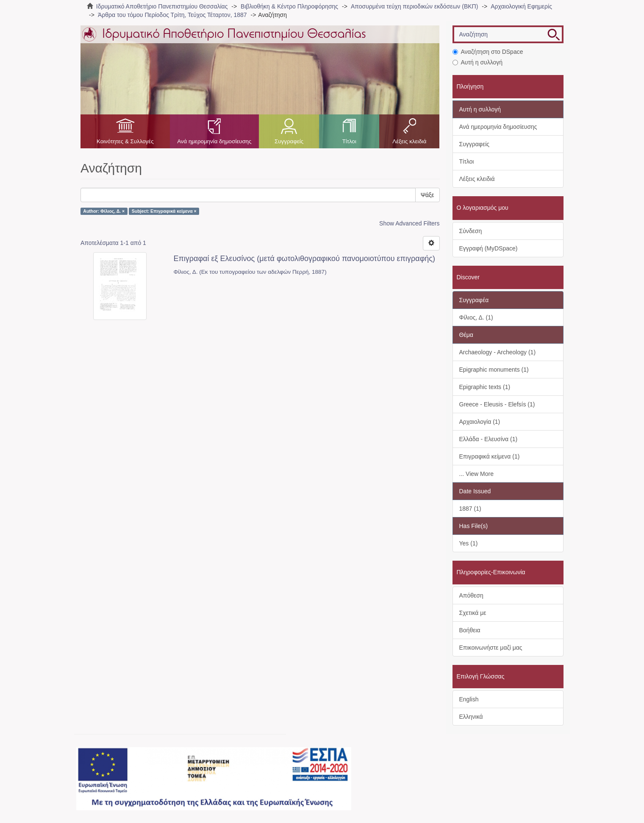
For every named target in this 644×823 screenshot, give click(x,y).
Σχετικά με (473, 613)
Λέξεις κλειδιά (409, 141)
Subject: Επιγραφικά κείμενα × (164, 211)
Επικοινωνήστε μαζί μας (491, 648)
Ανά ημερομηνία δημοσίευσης (214, 141)
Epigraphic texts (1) (485, 387)
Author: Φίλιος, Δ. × (104, 211)
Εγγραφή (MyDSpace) (489, 248)
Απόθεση (471, 595)
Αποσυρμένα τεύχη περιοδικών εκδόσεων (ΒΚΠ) (414, 6)
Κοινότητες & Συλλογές (125, 141)
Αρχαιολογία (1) (480, 422)
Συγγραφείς (289, 141)
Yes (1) (469, 543)
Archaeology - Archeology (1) (498, 352)
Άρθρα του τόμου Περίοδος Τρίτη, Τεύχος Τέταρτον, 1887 (172, 15)
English (469, 699)
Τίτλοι (349, 141)
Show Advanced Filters (409, 223)
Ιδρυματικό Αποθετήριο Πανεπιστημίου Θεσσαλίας (162, 6)
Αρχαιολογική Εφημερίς (521, 6)
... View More (476, 474)
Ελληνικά (471, 717)
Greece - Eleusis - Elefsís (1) (497, 404)
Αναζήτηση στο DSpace (488, 52)
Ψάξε (427, 195)
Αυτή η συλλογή (478, 62)
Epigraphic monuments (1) (494, 370)
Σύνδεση (471, 231)
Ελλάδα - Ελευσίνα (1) (489, 439)
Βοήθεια (470, 630)
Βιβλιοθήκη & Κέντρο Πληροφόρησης (289, 6)
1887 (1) (470, 509)
